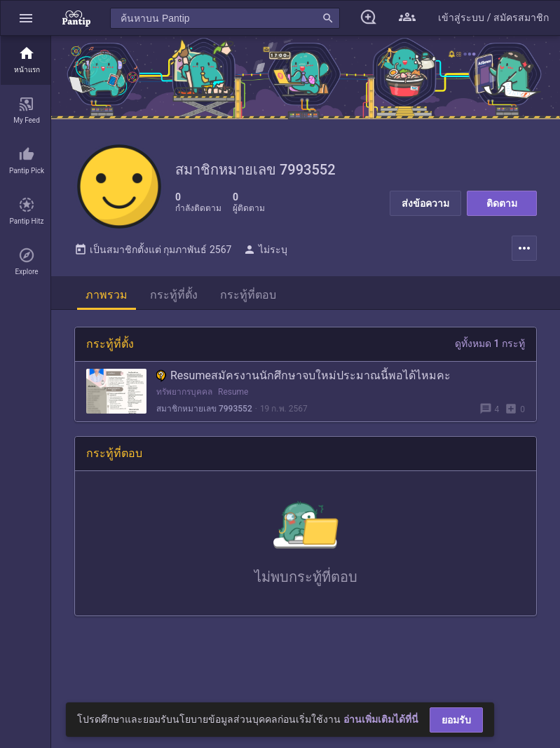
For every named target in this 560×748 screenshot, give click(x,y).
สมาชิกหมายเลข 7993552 (204, 409)
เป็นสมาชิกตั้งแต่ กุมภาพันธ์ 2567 (153, 250)
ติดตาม (502, 203)
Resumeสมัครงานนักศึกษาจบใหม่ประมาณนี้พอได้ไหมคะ (303, 375)
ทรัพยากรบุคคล (184, 392)
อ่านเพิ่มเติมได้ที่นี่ (381, 719)
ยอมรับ (456, 720)
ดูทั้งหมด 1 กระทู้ (490, 344)
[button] (26, 18)
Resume (233, 392)
